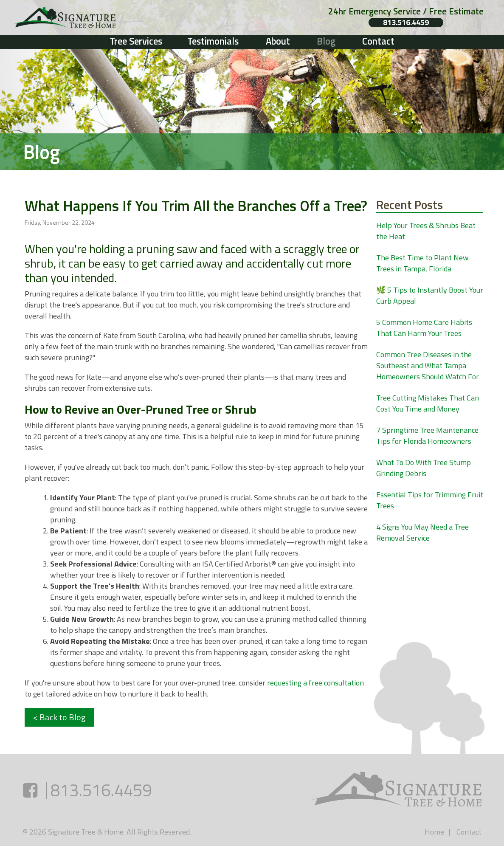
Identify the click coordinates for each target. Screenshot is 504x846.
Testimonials (213, 41)
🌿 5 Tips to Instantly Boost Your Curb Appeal (430, 295)
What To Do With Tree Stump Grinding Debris (424, 468)
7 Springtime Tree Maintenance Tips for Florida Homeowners (427, 436)
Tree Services (136, 41)
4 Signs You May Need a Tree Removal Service (422, 532)
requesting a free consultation (315, 683)
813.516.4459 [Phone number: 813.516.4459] (406, 23)
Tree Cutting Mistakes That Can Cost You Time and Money (428, 403)
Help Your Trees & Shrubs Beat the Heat (426, 231)
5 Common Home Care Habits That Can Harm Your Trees (424, 328)
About (278, 41)
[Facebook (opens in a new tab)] (30, 790)
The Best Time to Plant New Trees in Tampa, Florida (422, 263)
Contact (378, 41)
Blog (326, 41)
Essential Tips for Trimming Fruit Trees (430, 500)
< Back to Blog (59, 717)
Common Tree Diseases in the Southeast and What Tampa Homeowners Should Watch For (428, 365)
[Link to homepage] (108, 17)
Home (434, 832)
